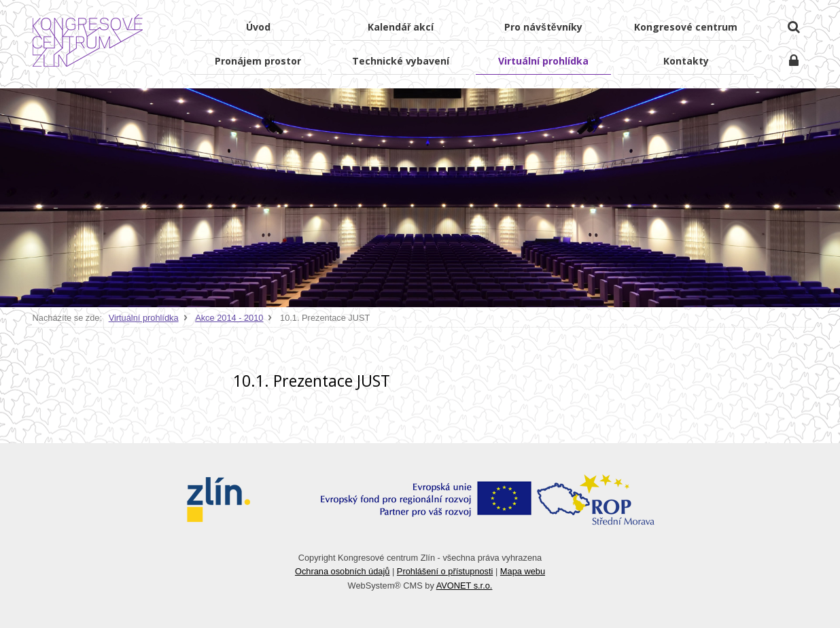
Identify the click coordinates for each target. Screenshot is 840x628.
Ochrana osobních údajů (342, 571)
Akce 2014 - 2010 (229, 318)
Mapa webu (523, 571)
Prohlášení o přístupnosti (445, 571)
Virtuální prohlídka (144, 318)
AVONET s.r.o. (465, 586)
